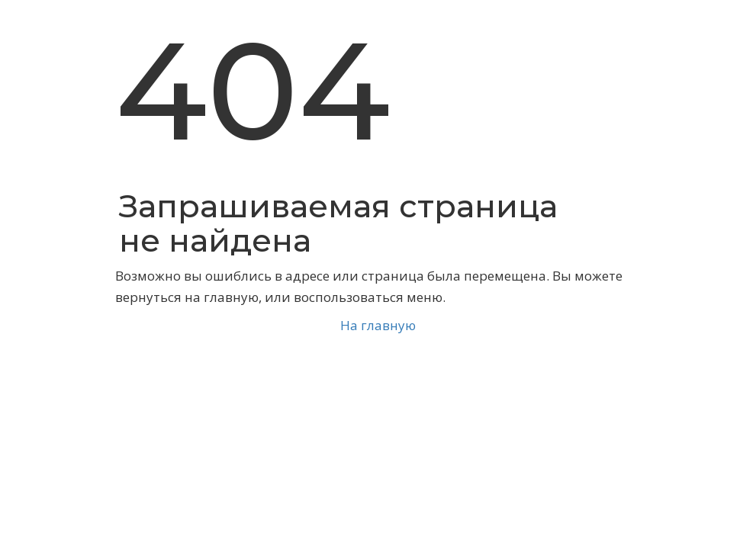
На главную (378, 325)
